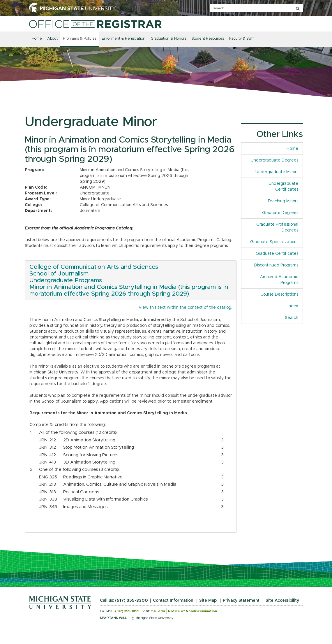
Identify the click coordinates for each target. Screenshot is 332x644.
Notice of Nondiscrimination (193, 611)
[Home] (95, 24)
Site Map (208, 601)
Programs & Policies (80, 39)
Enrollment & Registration (123, 39)
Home (37, 39)
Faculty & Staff (241, 39)
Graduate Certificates (277, 254)
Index (295, 306)
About (52, 39)
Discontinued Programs (276, 265)
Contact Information (173, 601)
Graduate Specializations (274, 242)
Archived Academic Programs (279, 280)
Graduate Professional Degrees (277, 227)
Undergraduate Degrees (274, 160)
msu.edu (158, 611)
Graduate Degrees (280, 213)
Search (292, 318)
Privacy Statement (241, 601)
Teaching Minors (283, 201)
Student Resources (208, 39)
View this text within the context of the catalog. (185, 308)
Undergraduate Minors (277, 172)
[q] (256, 8)
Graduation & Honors (168, 39)
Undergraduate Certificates (283, 187)
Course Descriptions (279, 294)
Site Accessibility (282, 601)
